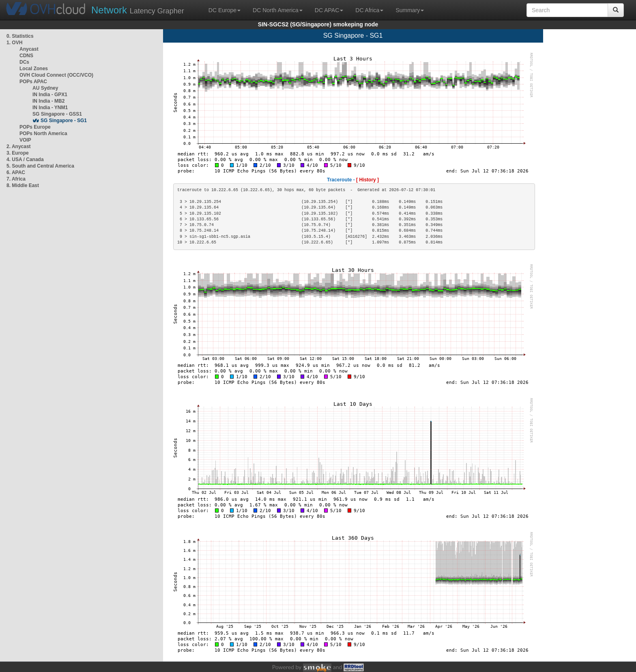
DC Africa (369, 10)
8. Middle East (23, 185)
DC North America (278, 10)
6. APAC (16, 172)
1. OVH (14, 43)
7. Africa (16, 179)
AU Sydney (45, 88)
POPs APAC (33, 82)
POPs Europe (35, 127)
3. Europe (18, 153)
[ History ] (367, 180)
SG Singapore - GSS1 (57, 114)
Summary (410, 10)
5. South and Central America (40, 166)
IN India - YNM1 (50, 108)
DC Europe (225, 10)
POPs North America (43, 134)
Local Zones (34, 69)
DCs (24, 62)
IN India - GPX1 (50, 95)
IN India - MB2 (48, 101)
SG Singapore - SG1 (64, 121)
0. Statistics (20, 36)
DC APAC (329, 10)
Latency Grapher (138, 10)
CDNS (26, 56)
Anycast (29, 49)
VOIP (25, 140)
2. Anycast (19, 146)
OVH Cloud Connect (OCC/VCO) (56, 75)
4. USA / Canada (25, 159)
